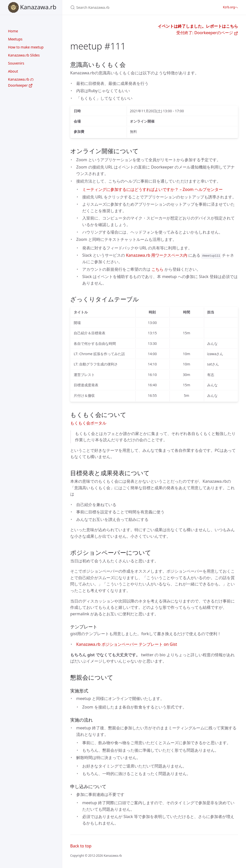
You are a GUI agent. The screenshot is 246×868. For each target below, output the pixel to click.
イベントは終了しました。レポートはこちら (198, 26)
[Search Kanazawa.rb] (129, 7)
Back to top (81, 846)
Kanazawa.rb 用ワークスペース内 (157, 255)
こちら (157, 269)
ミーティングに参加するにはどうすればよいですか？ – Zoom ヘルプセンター (152, 189)
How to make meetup (26, 47)
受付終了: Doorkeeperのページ (207, 33)
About (13, 71)
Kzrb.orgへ (230, 7)
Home (13, 31)
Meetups (15, 39)
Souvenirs (16, 63)
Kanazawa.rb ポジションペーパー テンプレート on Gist (127, 644)
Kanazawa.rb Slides (24, 55)
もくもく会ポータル (88, 423)
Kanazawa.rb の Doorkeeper (21, 82)
